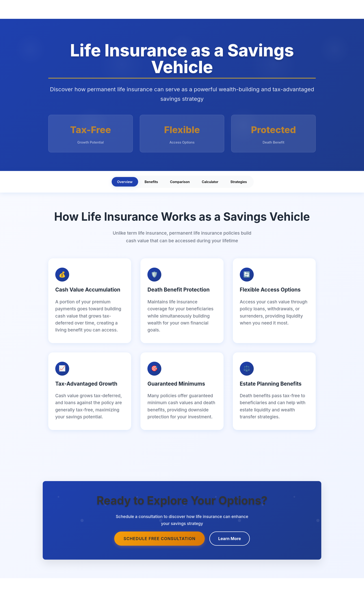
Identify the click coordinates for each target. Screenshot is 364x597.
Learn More (230, 539)
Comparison (180, 182)
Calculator (210, 182)
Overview (125, 182)
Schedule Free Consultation (159, 539)
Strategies (239, 182)
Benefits (151, 182)
